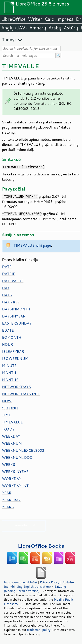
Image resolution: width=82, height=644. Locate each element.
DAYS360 (10, 302)
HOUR (8, 344)
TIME (6, 415)
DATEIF (8, 274)
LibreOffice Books (41, 546)
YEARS (8, 507)
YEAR (7, 493)
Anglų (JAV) (14, 28)
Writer (35, 19)
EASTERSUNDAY (17, 323)
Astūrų (71, 28)
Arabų (55, 28)
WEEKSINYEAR (15, 472)
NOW (7, 401)
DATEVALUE (13, 281)
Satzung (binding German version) (35, 589)
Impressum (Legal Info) (20, 582)
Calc (49, 19)
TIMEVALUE (12, 422)
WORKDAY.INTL (16, 486)
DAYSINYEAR (14, 316)
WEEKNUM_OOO (17, 457)
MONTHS (10, 380)
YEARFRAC (12, 500)
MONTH (9, 373)
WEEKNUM (12, 443)
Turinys (9, 40)
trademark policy (39, 630)
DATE (7, 267)
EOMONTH (12, 337)
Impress (65, 19)
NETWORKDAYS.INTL (21, 394)
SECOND (10, 408)
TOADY (8, 429)
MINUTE (9, 366)
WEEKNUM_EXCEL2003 (23, 450)
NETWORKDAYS (16, 387)
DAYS (7, 295)
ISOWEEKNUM (15, 358)
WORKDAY (12, 479)
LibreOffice (13, 19)
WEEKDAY (11, 436)
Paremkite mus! (24, 525)
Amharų (38, 28)
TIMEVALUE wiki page (32, 245)
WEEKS (8, 464)
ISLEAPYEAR (13, 351)
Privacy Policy (50, 582)
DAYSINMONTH (16, 309)
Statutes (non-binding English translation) (39, 584)
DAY (6, 288)
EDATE (8, 330)
